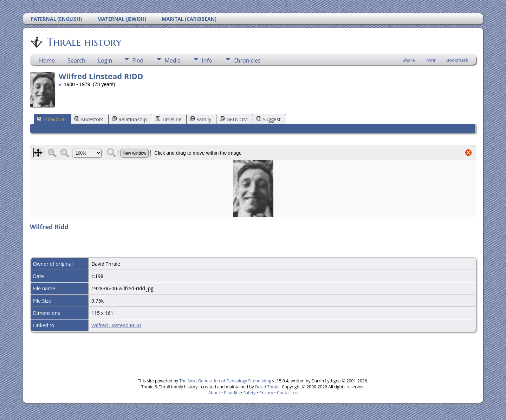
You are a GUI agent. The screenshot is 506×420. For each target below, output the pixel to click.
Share (409, 60)
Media (173, 60)
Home (47, 60)
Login (105, 60)
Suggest (269, 119)
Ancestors (89, 119)
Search (76, 60)
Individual (51, 119)
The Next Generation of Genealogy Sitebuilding (225, 381)
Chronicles (247, 60)
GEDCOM (234, 119)
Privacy (266, 393)
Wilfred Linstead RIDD (116, 325)
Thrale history (84, 42)
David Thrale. (267, 387)
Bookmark (457, 60)
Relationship (129, 119)
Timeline (169, 119)
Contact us (287, 393)
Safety (249, 393)
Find (138, 60)
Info (207, 60)
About (214, 393)
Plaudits (232, 393)
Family (201, 119)
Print (431, 60)
